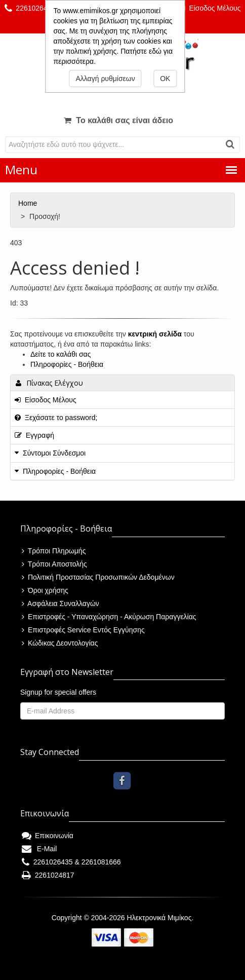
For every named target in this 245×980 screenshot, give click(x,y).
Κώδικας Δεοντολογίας (60, 643)
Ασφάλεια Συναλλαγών (60, 604)
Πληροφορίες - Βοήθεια (67, 364)
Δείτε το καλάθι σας (60, 354)
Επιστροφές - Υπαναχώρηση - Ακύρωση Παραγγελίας (109, 617)
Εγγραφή (34, 435)
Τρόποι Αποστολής (54, 564)
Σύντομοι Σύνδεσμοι (54, 453)
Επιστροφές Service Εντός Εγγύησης (83, 630)
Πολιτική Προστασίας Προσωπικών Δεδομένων (98, 577)
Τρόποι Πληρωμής (54, 551)
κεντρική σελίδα (155, 334)
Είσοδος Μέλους (210, 8)
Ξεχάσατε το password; (56, 418)
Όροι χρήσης (45, 590)
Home (29, 203)
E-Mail (39, 849)
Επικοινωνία (48, 836)
